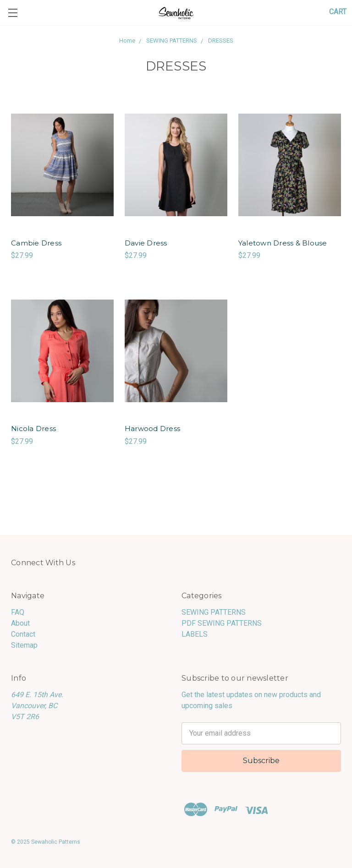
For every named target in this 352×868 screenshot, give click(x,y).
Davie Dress (146, 243)
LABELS (195, 634)
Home (127, 41)
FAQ (18, 612)
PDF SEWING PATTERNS (222, 623)
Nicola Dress (33, 429)
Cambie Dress (36, 243)
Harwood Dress (152, 429)
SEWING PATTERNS (172, 41)
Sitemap (24, 645)
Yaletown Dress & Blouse (283, 243)
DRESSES (221, 41)
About (20, 623)
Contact (23, 634)
